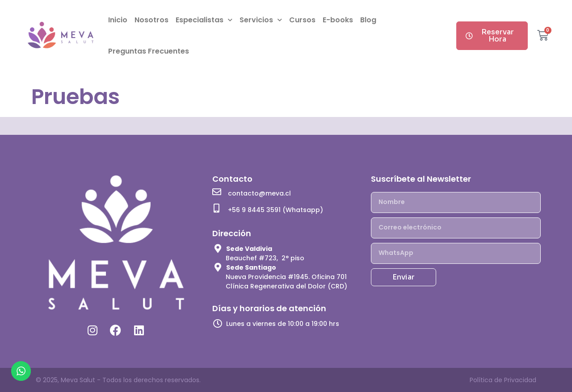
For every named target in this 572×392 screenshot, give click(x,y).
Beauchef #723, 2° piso (265, 258)
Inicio (118, 20)
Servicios (261, 20)
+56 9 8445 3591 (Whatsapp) (275, 210)
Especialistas (204, 20)
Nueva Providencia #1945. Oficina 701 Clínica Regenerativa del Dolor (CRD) (286, 281)
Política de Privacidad (503, 380)
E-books (338, 20)
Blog (368, 20)
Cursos (302, 20)
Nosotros (151, 20)
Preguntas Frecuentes (149, 51)
